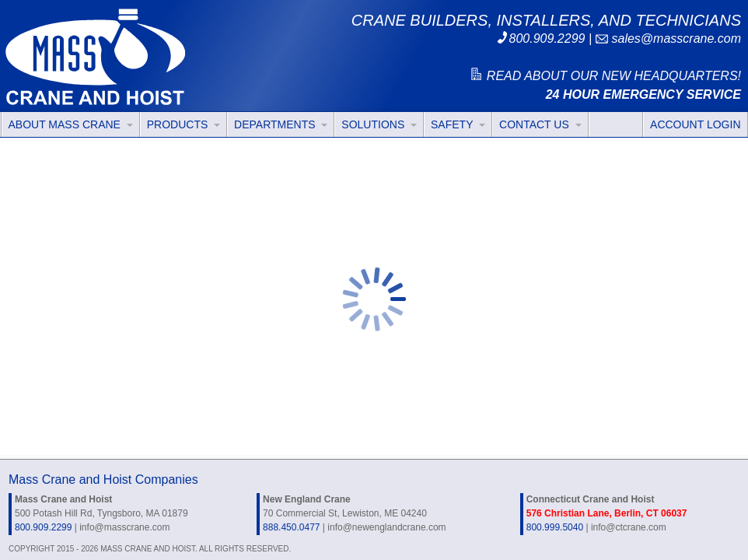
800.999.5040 (555, 527)
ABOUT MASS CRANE (71, 124)
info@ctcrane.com (629, 527)
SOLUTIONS (379, 124)
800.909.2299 (540, 38)
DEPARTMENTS (281, 124)
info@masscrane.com (124, 527)
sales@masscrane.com (668, 38)
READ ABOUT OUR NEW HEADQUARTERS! (605, 76)
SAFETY (458, 124)
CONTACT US (540, 124)
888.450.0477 (291, 527)
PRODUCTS (184, 124)
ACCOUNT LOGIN (695, 124)
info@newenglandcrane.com (386, 527)
